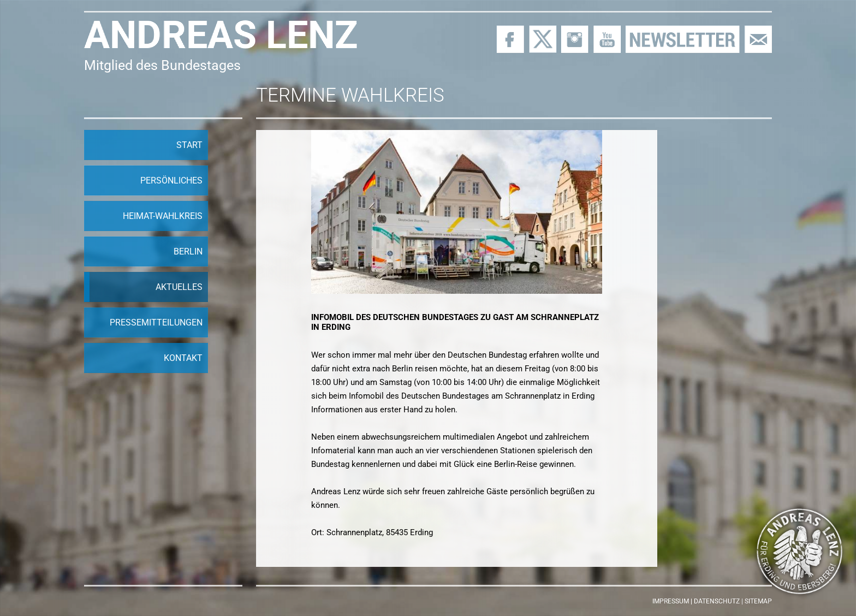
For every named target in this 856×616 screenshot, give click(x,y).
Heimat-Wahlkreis (163, 216)
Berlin (188, 251)
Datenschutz (717, 601)
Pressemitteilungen (156, 322)
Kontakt (183, 358)
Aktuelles (179, 287)
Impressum (671, 601)
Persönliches (171, 180)
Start (189, 145)
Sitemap (758, 601)
